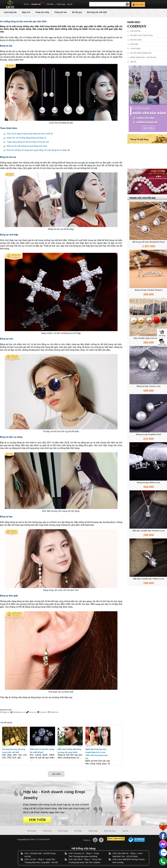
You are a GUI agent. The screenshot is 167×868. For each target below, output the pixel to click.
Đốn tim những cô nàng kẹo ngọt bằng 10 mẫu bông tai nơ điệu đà (38, 150)
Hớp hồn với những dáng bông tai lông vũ (26, 138)
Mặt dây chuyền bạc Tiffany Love (149, 579)
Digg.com (5, 712)
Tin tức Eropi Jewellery (141, 53)
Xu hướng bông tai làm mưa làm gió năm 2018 (23, 21)
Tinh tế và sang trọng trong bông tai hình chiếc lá (30, 134)
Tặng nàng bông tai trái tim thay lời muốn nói (28, 142)
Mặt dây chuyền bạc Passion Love (149, 531)
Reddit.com (53, 712)
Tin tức (26, 4)
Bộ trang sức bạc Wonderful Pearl (149, 242)
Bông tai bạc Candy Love (149, 386)
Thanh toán (47, 831)
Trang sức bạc (61, 12)
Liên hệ (70, 4)
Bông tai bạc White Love (149, 482)
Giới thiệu (50, 4)
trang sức (100, 604)
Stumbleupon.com (18, 712)
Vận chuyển (135, 31)
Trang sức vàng (42, 12)
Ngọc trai (26, 12)
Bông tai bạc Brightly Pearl (148, 434)
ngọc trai (53, 37)
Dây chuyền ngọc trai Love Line (148, 338)
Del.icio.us (31, 712)
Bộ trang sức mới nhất (97, 12)
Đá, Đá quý (77, 12)
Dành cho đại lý (110, 831)
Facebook (42, 712)
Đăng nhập (138, 5)
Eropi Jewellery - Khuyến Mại (143, 57)
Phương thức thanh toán (141, 35)
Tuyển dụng (61, 4)
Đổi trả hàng (136, 40)
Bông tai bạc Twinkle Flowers (149, 290)
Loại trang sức (10, 12)
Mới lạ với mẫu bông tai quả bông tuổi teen (27, 146)
